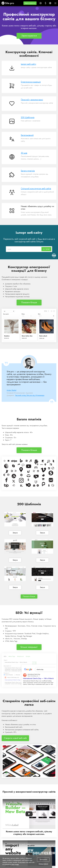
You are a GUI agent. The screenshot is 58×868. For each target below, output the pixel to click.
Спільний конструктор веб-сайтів (36, 189)
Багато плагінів (28, 171)
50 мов (24, 153)
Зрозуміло (43, 859)
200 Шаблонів (28, 117)
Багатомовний (27, 135)
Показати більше (29, 302)
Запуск (15, 533)
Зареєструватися (29, 36)
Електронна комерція (31, 82)
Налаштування (43, 864)
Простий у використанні (32, 100)
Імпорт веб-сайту (28, 64)
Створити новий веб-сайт (15, 738)
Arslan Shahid (11, 390)
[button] (30, 3)
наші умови (15, 864)
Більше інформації (29, 647)
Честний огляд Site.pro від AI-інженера (30, 395)
